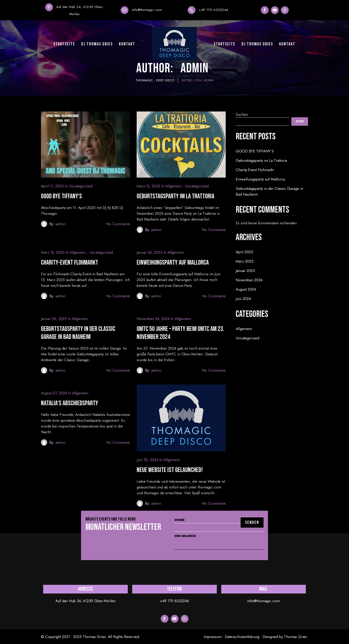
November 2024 (249, 280)
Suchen (242, 114)
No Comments (118, 224)
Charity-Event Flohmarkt (70, 263)
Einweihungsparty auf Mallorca (173, 263)
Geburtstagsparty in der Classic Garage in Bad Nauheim (78, 333)
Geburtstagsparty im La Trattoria (176, 196)
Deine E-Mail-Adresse (219, 540)
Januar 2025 (245, 271)
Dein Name (219, 524)
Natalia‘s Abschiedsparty (70, 403)
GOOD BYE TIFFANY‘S (61, 196)
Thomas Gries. (296, 637)
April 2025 (244, 252)
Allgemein (173, 186)
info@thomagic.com (147, 10)
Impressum (213, 637)
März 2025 (245, 261)
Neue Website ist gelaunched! (170, 470)
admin (60, 224)
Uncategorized (81, 186)
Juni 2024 (243, 299)
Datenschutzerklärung (242, 637)
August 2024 (246, 289)
